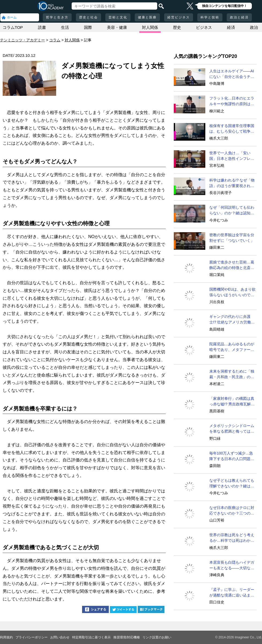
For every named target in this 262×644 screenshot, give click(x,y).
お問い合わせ (60, 637)
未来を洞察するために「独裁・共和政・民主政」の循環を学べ (232, 374)
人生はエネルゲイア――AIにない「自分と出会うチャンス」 (232, 74)
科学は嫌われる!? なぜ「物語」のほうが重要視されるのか (232, 183)
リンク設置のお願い (157, 637)
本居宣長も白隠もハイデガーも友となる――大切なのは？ (232, 566)
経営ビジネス (179, 17)
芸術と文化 (118, 17)
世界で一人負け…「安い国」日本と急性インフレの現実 (232, 156)
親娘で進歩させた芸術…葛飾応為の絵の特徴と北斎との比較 (232, 265)
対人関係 (150, 27)
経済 (231, 27)
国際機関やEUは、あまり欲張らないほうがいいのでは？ (232, 293)
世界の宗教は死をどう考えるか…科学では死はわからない (232, 538)
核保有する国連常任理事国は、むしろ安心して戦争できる (232, 129)
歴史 (177, 27)
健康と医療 (147, 17)
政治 (254, 27)
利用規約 (6, 637)
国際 (88, 27)
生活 (65, 27)
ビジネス (204, 27)
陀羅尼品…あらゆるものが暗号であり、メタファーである (232, 347)
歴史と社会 (88, 17)
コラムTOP (13, 27)
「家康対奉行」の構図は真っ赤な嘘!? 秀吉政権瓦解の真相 (232, 402)
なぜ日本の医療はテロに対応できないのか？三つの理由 (232, 511)
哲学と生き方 (57, 17)
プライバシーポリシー (32, 637)
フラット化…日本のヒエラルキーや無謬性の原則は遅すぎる (232, 101)
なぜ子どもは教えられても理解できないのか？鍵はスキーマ (232, 484)
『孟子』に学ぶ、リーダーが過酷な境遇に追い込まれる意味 (232, 593)
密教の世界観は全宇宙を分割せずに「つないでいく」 (232, 238)
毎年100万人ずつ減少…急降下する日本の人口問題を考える (232, 456)
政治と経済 (239, 17)
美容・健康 (117, 27)
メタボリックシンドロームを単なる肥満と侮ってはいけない (232, 429)
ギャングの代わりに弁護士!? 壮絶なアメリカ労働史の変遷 (232, 320)
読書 (42, 27)
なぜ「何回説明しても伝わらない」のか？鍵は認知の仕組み (232, 211)
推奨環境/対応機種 (127, 637)
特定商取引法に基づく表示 (91, 637)
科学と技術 (210, 17)
